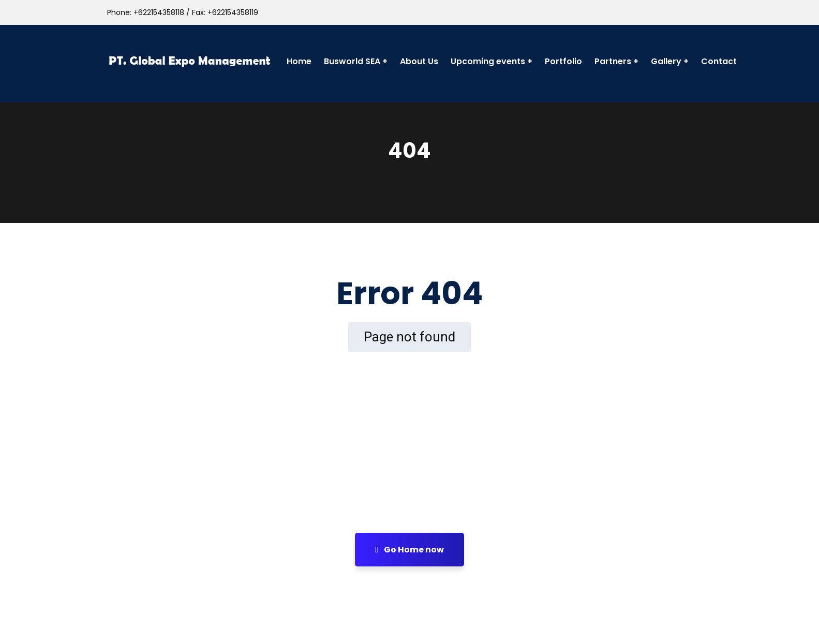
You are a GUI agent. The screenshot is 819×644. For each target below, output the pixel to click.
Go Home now (409, 550)
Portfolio (563, 61)
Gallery (666, 61)
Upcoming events (488, 61)
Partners (613, 61)
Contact (719, 61)
